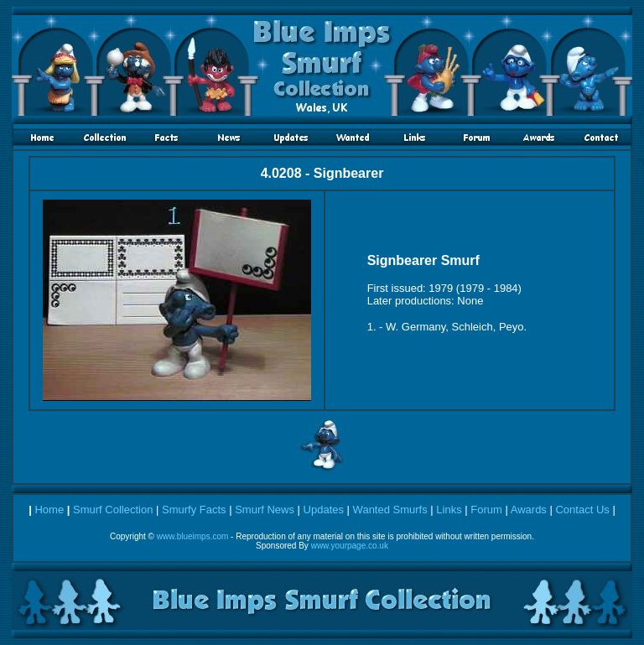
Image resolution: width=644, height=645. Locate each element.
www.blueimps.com (193, 536)
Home (49, 510)
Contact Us (582, 510)
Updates (324, 510)
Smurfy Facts (194, 510)
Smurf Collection (113, 510)
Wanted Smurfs (390, 510)
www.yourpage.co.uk (350, 546)
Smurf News (265, 510)
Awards (529, 510)
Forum (486, 510)
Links (449, 510)
